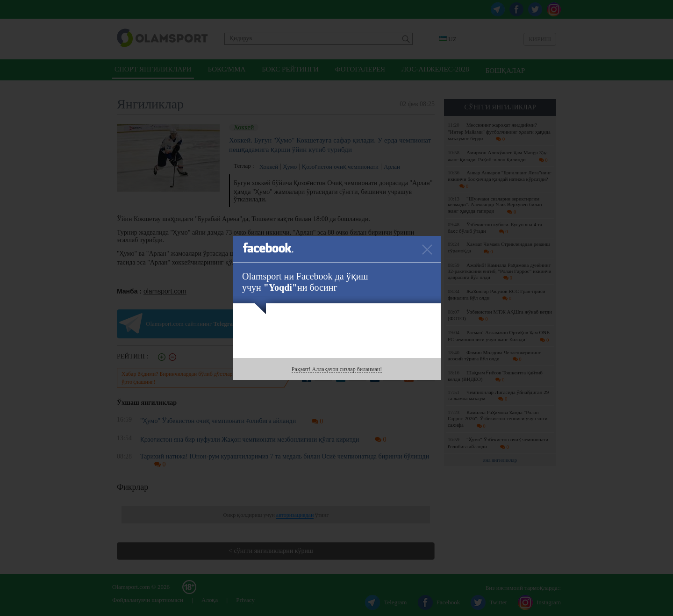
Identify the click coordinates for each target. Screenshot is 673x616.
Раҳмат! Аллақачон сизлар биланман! (337, 369)
